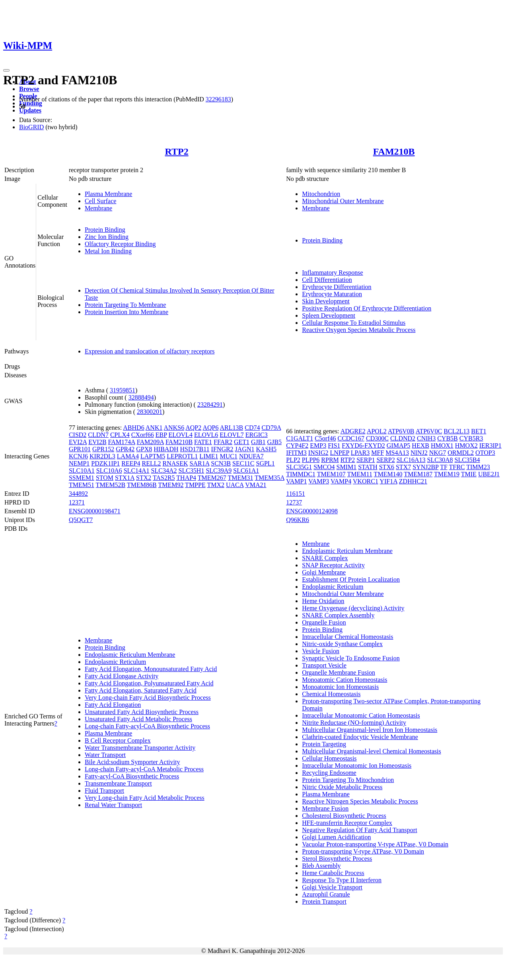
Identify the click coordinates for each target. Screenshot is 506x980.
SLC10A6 (109, 471)
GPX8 (144, 449)
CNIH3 (426, 438)
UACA (235, 485)
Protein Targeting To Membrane (125, 305)
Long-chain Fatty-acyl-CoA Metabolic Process (144, 769)
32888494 (141, 397)
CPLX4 (120, 435)
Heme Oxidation (323, 601)
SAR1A (200, 463)
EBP (161, 435)
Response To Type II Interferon (342, 880)
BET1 (479, 431)
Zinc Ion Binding (107, 237)
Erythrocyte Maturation (332, 294)
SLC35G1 (299, 467)
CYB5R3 (471, 438)
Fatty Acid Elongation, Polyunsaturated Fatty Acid (149, 683)
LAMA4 (128, 456)
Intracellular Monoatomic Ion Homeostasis (357, 766)
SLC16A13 (411, 460)
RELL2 (151, 463)
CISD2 (78, 435)
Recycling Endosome (329, 773)
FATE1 (203, 442)
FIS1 (334, 445)
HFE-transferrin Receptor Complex (347, 823)
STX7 (403, 467)
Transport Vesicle (324, 665)
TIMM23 (478, 467)
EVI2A (78, 442)
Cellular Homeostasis (329, 758)
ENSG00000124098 (312, 511)
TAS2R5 (164, 478)
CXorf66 (143, 435)
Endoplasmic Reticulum (115, 662)
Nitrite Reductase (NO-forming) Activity (354, 723)
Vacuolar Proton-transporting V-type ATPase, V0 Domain (375, 844)
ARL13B (232, 428)
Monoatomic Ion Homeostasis (340, 687)
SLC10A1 (82, 471)
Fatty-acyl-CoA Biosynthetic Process (132, 776)
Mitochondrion (321, 194)
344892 (78, 494)
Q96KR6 (298, 520)
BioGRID (31, 127)
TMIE (469, 474)
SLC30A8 (440, 460)
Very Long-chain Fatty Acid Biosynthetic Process (148, 698)
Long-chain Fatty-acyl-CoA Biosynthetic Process (147, 726)
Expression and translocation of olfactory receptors (150, 351)
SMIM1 (347, 467)
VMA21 (256, 485)
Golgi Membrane (324, 572)
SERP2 (385, 460)
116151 (295, 494)
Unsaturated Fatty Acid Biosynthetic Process (142, 712)
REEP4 (131, 463)
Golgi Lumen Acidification (336, 837)
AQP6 (210, 428)
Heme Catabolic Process (333, 873)
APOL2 (377, 431)
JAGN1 (245, 449)
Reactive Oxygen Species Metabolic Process (359, 330)
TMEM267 (212, 478)
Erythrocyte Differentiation (337, 287)
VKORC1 (366, 481)
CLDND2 (403, 438)
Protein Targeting (324, 744)
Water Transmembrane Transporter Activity (140, 748)
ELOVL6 (206, 435)
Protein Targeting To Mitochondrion (348, 780)
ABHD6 (133, 428)
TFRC (457, 467)
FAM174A (122, 442)
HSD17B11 (195, 449)
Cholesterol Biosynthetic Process (344, 816)
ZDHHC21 (413, 481)
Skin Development (326, 301)
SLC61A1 (246, 471)
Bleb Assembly (321, 866)
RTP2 (177, 151)
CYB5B (448, 438)
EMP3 (318, 445)
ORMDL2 (461, 453)
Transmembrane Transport (118, 783)
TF (444, 467)
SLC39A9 (219, 471)
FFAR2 (223, 442)
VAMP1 (296, 481)
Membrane (98, 208)
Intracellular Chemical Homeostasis (347, 637)
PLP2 (293, 460)
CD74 (252, 428)
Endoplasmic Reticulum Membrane (130, 655)
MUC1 (228, 456)
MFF (378, 453)
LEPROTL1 (182, 456)
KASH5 (267, 449)
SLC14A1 (137, 471)
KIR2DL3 (102, 456)
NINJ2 (419, 453)
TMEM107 (331, 474)
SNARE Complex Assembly (338, 615)
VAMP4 (341, 481)
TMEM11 (359, 474)
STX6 (387, 467)
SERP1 (366, 460)
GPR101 (80, 449)
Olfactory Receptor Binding (120, 244)
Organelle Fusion (324, 622)
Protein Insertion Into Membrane (127, 312)
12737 (294, 502)
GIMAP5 (399, 445)
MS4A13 (397, 453)
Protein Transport (324, 901)
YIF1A (388, 481)
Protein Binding (105, 230)
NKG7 (438, 453)
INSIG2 (318, 453)
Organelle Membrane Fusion (339, 672)
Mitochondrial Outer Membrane (343, 201)
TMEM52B (111, 485)
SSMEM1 (82, 478)
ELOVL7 (232, 435)
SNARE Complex (325, 558)
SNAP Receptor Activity (333, 565)
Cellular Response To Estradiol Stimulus (354, 323)
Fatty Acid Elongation (113, 705)
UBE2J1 (489, 474)
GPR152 (103, 449)
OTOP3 (485, 453)
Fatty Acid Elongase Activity (122, 676)
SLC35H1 (192, 471)
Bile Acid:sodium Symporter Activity (132, 762)
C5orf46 (325, 438)
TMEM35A (270, 478)
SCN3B (221, 463)
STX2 (144, 478)
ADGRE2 (353, 431)
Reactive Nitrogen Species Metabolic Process (360, 801)
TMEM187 (418, 474)
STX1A (125, 478)
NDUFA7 (251, 456)
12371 (77, 502)
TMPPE (195, 485)
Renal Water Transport (113, 805)
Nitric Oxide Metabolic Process (342, 787)
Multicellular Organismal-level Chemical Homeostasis (371, 751)
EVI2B (97, 442)
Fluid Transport (104, 791)
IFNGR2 (222, 449)
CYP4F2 (297, 445)
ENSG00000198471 (95, 511)
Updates (30, 110)
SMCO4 (324, 467)
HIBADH (166, 449)
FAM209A (150, 442)
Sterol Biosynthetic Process (337, 859)
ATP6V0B (401, 431)
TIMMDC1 (301, 474)
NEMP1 (79, 463)
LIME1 (209, 456)
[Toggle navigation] (6, 70)
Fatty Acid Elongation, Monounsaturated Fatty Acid (151, 669)
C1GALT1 (300, 438)
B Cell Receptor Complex (118, 740)
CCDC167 (351, 438)
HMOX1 (442, 445)
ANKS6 (174, 428)
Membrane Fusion (325, 808)
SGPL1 (266, 463)
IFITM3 (296, 453)
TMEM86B (142, 485)
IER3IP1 (490, 445)
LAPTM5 (153, 456)
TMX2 (216, 485)
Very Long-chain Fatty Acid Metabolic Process (145, 798)
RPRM (330, 460)
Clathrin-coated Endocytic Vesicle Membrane (360, 737)
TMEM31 (241, 478)
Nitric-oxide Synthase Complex (342, 644)
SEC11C (243, 463)
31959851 (123, 390)
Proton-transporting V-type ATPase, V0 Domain (363, 851)
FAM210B (394, 151)
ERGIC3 (257, 435)
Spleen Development (329, 315)
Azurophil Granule (326, 894)
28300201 (150, 412)
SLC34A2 (164, 471)
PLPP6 (311, 460)
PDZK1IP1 (105, 463)
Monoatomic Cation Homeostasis (344, 680)
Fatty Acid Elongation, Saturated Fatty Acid (141, 690)
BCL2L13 (456, 431)
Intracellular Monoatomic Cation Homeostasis (361, 715)
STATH (368, 467)
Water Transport (105, 755)
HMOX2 (466, 445)
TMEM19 (447, 474)
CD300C (377, 438)
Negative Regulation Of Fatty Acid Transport (359, 830)
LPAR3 (360, 453)
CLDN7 (98, 435)
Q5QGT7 (81, 520)
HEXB (420, 445)
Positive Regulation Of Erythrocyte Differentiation (367, 308)
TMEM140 (388, 474)
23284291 (210, 405)
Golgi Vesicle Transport (332, 887)
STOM (105, 478)
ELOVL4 (180, 435)
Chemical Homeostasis (331, 694)
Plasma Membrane (109, 194)
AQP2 (193, 428)
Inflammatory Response (332, 273)
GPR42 (125, 449)
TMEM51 (82, 485)
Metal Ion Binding (108, 251)
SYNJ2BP (425, 467)
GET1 (242, 442)
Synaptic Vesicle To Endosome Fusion (351, 658)
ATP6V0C (429, 431)
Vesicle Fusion (321, 651)
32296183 (218, 99)
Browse (29, 89)
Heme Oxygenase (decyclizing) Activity (353, 608)
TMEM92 (171, 485)
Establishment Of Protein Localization (351, 579)
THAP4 (186, 478)
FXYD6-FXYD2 (363, 445)
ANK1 (154, 428)
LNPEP (340, 453)
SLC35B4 (467, 460)
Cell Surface (101, 201)
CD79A (271, 428)
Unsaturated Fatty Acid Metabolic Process (138, 719)
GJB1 (258, 442)
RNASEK (175, 463)
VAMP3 (319, 481)
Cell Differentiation (327, 280)
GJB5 (274, 442)
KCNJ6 (78, 456)
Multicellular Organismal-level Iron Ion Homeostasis (370, 730)
